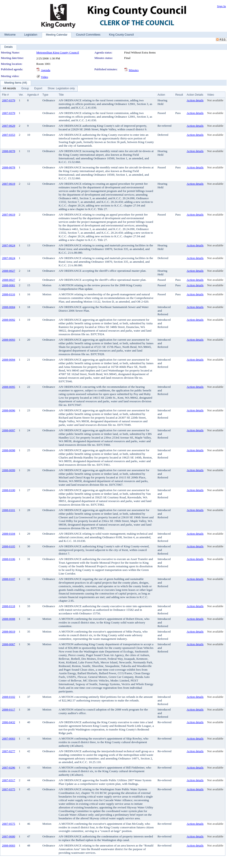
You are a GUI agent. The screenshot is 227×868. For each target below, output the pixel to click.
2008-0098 (9, 450)
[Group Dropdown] (25, 89)
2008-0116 (9, 294)
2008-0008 (9, 619)
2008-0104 (9, 534)
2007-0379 (9, 100)
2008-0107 (9, 579)
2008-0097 (9, 430)
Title (61, 95)
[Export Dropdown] (38, 89)
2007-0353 (9, 135)
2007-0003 (9, 738)
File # (5, 95)
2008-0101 (9, 510)
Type (45, 95)
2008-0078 (9, 151)
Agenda (46, 70)
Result (179, 95)
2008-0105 (9, 546)
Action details (195, 100)
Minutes (134, 70)
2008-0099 (9, 470)
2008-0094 (9, 360)
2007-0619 (9, 184)
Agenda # (33, 95)
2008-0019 (9, 632)
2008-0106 (9, 559)
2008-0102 (9, 697)
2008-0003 (9, 845)
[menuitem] (9, 89)
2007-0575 (9, 824)
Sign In (221, 6)
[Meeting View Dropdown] (61, 89)
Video (44, 77)
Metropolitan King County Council (58, 52)
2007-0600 (9, 836)
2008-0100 (9, 490)
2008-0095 (9, 387)
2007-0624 (9, 245)
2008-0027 (9, 271)
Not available (215, 100)
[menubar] (39, 89)
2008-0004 (9, 307)
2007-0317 (9, 780)
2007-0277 (9, 751)
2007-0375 (9, 789)
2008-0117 (9, 709)
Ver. (21, 95)
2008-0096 (9, 410)
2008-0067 (9, 644)
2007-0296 (9, 767)
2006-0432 (9, 722)
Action (161, 95)
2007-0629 (9, 126)
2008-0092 (9, 320)
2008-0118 (9, 606)
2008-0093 (9, 340)
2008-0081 (9, 285)
